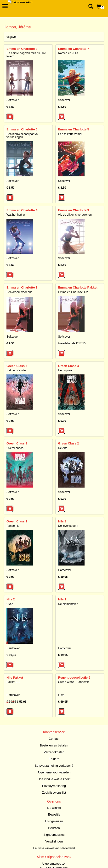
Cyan (10, 604)
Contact (54, 739)
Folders (54, 759)
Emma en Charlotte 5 (74, 129)
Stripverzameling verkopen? (54, 766)
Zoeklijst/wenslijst (54, 793)
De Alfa (63, 448)
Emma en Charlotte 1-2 (73, 292)
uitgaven (12, 37)
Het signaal (65, 370)
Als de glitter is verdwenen (75, 215)
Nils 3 (62, 521)
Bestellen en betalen (54, 745)
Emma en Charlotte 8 (22, 49)
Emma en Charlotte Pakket (78, 287)
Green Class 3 (17, 443)
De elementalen (68, 604)
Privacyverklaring (54, 786)
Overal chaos (15, 448)
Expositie (54, 814)
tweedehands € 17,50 (72, 343)
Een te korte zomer (70, 134)
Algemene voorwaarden (54, 772)
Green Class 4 (69, 366)
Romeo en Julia (68, 53)
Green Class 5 (17, 366)
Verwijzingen (54, 841)
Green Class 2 (69, 443)
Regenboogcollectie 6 (74, 678)
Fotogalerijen (54, 821)
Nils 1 (62, 599)
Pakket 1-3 (13, 682)
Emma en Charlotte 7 (74, 49)
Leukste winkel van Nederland (54, 848)
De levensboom (68, 526)
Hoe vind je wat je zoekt (54, 779)
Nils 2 (11, 599)
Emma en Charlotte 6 (22, 129)
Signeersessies (54, 835)
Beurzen (54, 828)
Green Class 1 (17, 521)
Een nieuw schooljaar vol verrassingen (22, 136)
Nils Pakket (15, 678)
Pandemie (13, 526)
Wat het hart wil (16, 215)
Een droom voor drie (20, 292)
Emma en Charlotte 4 (22, 210)
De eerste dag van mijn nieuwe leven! (26, 55)
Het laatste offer (17, 370)
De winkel (54, 808)
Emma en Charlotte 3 (74, 210)
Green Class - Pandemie (74, 682)
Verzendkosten (54, 752)
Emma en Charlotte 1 (22, 287)
